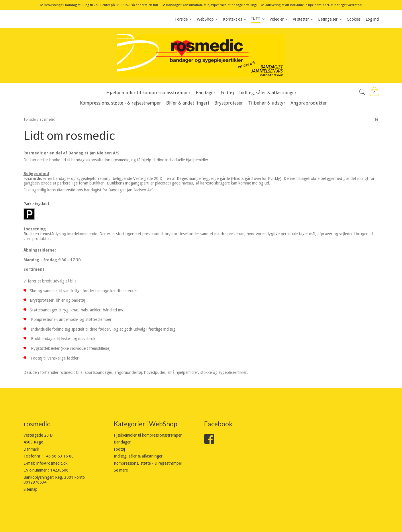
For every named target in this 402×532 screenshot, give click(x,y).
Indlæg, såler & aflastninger (138, 456)
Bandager (122, 442)
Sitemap (31, 489)
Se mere (121, 470)
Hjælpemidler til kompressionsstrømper (148, 435)
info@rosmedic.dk (52, 463)
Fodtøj (119, 449)
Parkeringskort (36, 204)
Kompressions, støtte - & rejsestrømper (148, 463)
